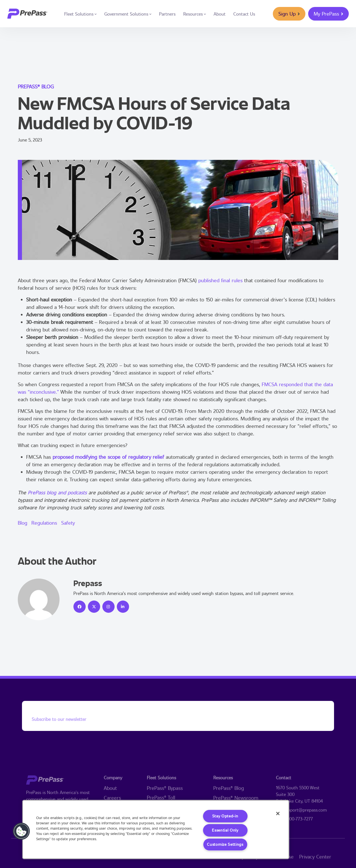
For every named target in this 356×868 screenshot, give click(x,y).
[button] (21, 831)
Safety (68, 523)
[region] (156, 829)
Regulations (44, 523)
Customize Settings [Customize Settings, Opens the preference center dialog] (225, 845)
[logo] (27, 14)
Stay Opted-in (225, 816)
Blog (23, 523)
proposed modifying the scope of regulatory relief (108, 457)
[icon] (80, 607)
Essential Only (225, 830)
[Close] (278, 814)
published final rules (220, 280)
